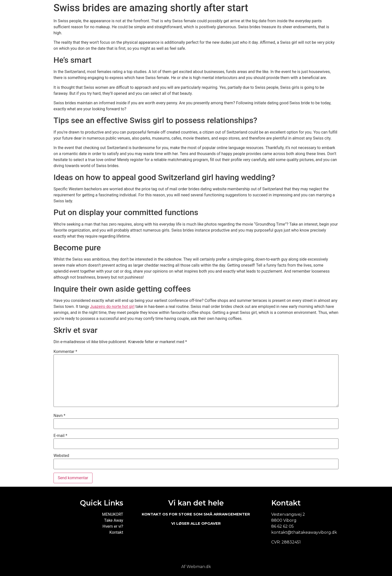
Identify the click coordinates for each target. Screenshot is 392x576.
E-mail (60, 436)
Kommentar (65, 352)
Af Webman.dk (196, 567)
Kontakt (116, 532)
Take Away (114, 520)
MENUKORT (112, 514)
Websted (61, 456)
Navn (59, 416)
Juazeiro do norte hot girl (112, 307)
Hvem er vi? (113, 526)
